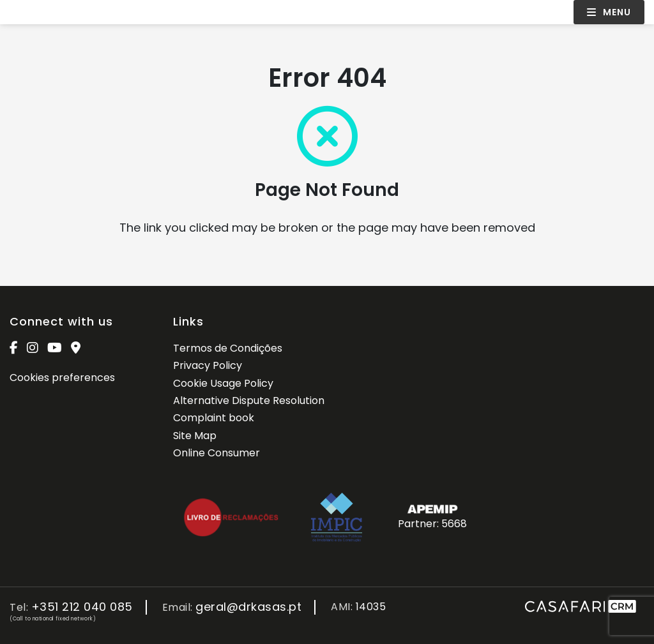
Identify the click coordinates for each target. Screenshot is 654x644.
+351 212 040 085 (82, 607)
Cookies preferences (62, 378)
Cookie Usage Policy (223, 383)
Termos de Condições (228, 348)
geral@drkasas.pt (248, 607)
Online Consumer (217, 453)
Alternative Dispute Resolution (249, 401)
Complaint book (214, 418)
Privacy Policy (208, 365)
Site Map (195, 436)
